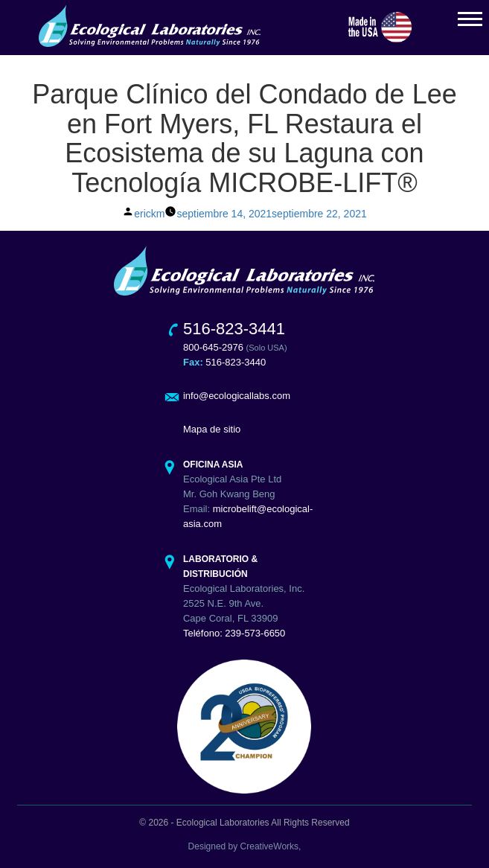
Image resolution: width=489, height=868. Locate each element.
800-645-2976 (213, 347)
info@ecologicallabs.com (237, 396)
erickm (149, 214)
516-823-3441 (234, 329)
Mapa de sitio (212, 429)
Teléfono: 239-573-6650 (234, 633)
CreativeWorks (269, 846)
